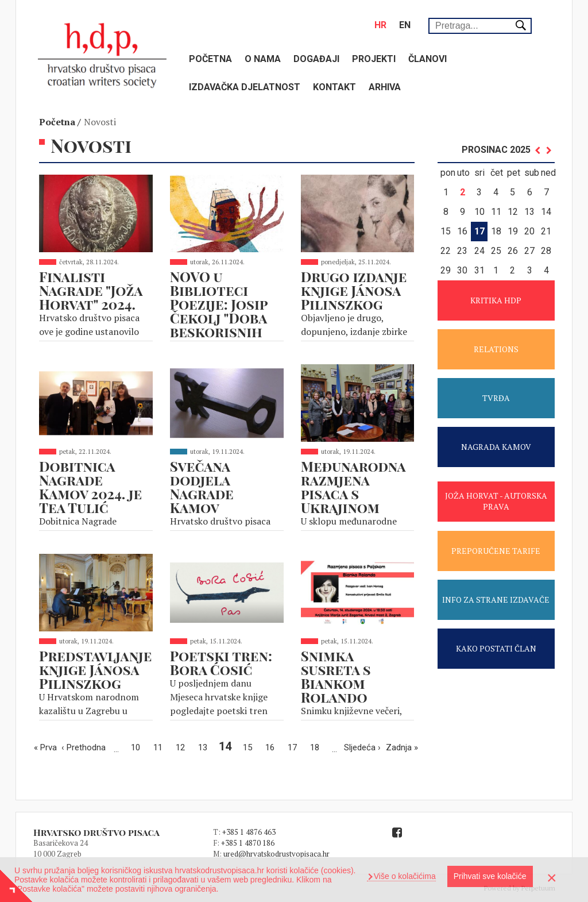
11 (161, 747)
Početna (210, 59)
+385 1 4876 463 (249, 832)
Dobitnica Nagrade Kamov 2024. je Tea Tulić (90, 487)
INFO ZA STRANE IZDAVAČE (496, 600)
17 (295, 747)
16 (273, 747)
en (405, 25)
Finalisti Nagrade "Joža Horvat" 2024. (91, 290)
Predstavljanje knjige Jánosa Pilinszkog (95, 669)
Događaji (316, 59)
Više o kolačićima (404, 876)
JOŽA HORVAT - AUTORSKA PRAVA (496, 501)
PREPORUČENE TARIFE (496, 551)
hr (380, 25)
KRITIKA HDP (496, 300)
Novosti (100, 122)
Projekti (374, 59)
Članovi (428, 59)
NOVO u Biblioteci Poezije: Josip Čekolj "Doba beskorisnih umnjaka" (219, 311)
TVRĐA (496, 398)
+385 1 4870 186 (248, 843)
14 (227, 746)
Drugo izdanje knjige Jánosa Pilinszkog (354, 290)
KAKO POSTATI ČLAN (496, 648)
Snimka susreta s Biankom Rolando (336, 676)
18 (318, 747)
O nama (263, 59)
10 (138, 747)
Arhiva (385, 87)
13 (206, 747)
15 (250, 747)
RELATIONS (496, 349)
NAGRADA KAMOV (496, 447)
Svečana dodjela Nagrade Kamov (202, 487)
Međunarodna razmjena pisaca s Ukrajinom (353, 487)
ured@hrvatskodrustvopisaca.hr (276, 854)
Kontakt (334, 87)
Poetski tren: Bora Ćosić (221, 662)
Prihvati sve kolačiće (490, 876)
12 (183, 747)
